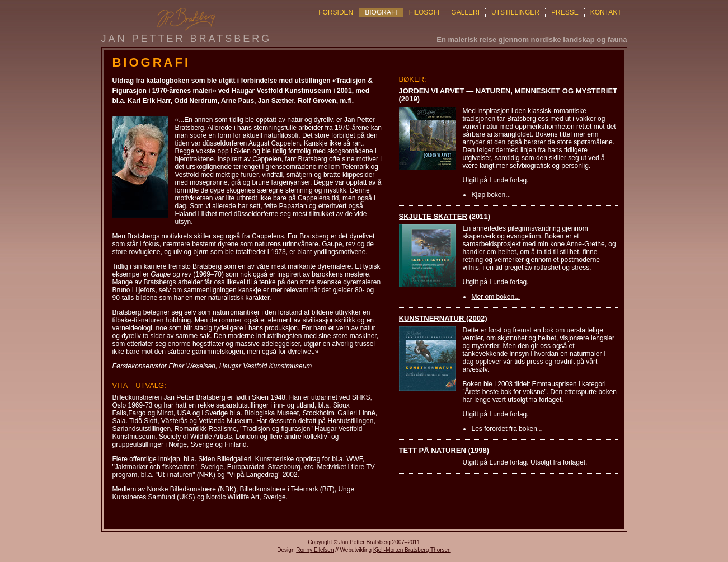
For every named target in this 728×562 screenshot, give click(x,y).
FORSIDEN (336, 12)
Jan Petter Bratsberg (187, 38)
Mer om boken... (495, 297)
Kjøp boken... (491, 195)
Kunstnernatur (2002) (443, 318)
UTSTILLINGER (515, 12)
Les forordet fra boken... (507, 429)
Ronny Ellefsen (315, 550)
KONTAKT (606, 12)
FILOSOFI (424, 12)
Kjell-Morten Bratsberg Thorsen (412, 550)
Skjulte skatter (433, 216)
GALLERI (465, 12)
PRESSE (565, 12)
